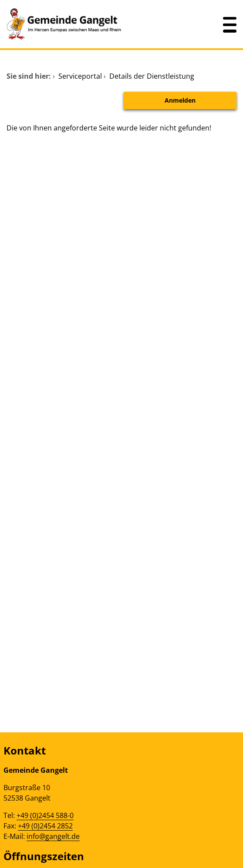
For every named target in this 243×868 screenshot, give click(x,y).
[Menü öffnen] (230, 24)
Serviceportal (80, 76)
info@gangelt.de (53, 836)
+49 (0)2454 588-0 (45, 815)
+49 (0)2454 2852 (45, 826)
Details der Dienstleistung (152, 76)
